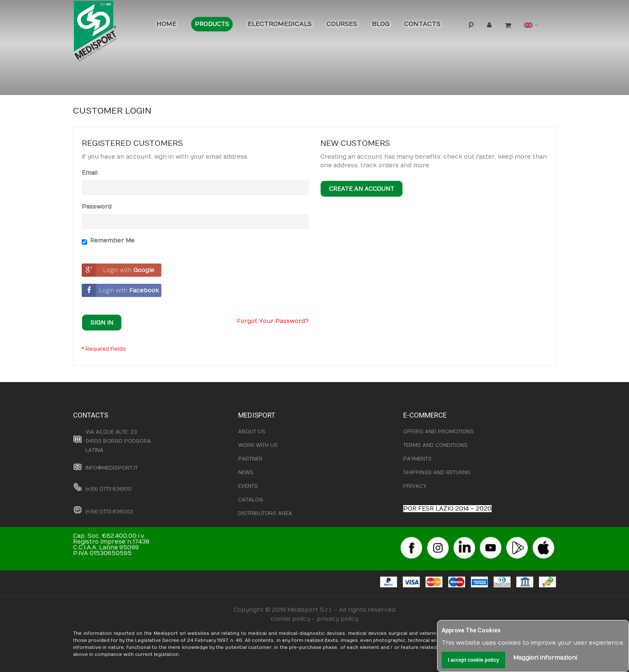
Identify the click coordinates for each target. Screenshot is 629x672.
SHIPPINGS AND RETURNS (437, 473)
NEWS (246, 473)
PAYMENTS (417, 459)
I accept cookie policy (473, 660)
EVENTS (248, 486)
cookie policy (290, 619)
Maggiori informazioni (545, 658)
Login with (118, 270)
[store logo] (108, 33)
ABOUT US (252, 432)
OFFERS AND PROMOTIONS (439, 432)
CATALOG (251, 500)
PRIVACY (415, 486)
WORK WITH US (258, 445)
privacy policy (337, 619)
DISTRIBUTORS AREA (265, 513)
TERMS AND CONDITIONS (435, 445)
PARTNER (250, 459)
